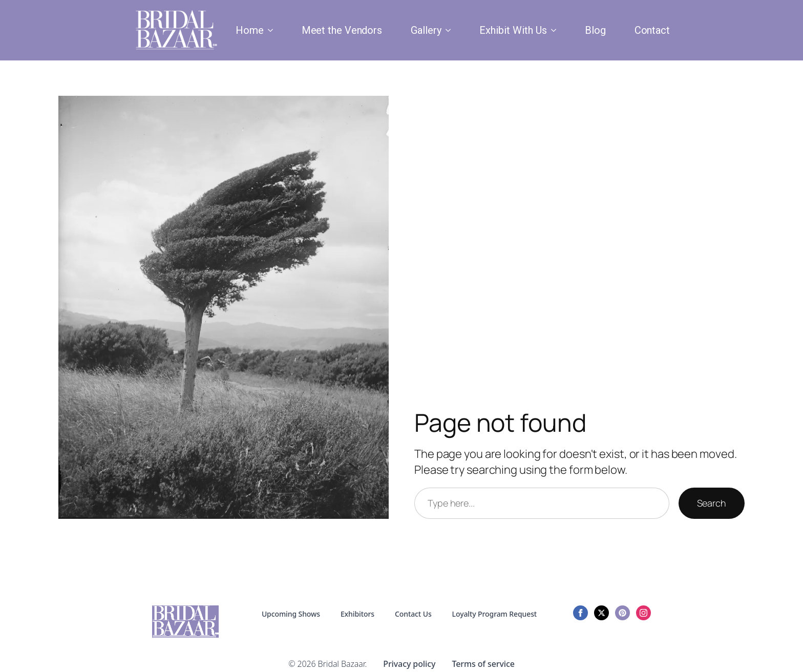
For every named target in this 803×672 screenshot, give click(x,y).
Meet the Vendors (342, 30)
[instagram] (643, 613)
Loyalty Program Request (495, 614)
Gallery (426, 30)
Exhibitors (357, 614)
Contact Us (413, 614)
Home (250, 30)
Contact (652, 30)
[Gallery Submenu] (450, 30)
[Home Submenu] (272, 30)
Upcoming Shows (291, 614)
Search (712, 503)
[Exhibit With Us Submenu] (556, 30)
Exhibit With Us (513, 30)
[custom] (622, 613)
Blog (595, 30)
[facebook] (580, 613)
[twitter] (601, 613)
